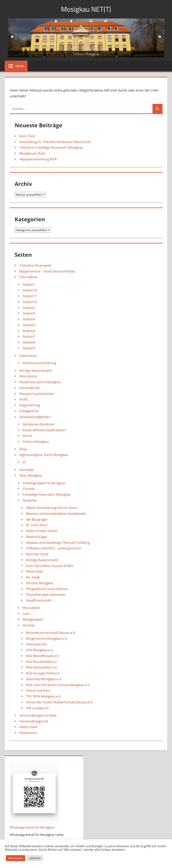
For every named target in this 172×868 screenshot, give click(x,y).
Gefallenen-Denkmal (38, 424)
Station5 (29, 325)
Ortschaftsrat (29, 388)
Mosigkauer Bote (32, 153)
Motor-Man (34, 571)
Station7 (29, 336)
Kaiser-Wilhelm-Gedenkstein (44, 430)
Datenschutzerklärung (39, 363)
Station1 (29, 284)
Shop (23, 449)
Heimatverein (36, 644)
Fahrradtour (28, 277)
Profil (23, 399)
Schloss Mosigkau (36, 441)
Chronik (29, 489)
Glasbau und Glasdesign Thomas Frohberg (58, 542)
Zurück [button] (13, 37)
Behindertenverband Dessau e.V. (51, 633)
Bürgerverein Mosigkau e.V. (47, 638)
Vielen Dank (28, 727)
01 (25, 462)
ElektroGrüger (37, 537)
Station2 (29, 308)
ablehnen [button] (35, 858)
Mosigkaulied (33, 619)
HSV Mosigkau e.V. (40, 650)
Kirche (27, 436)
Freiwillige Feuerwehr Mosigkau (47, 494)
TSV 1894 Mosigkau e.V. (44, 696)
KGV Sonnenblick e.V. (42, 667)
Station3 (29, 313)
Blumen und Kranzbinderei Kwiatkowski (56, 514)
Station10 (30, 290)
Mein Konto (28, 376)
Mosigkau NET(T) (86, 9)
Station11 (30, 296)
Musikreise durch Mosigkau (40, 382)
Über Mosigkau (31, 475)
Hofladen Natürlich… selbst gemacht (53, 548)
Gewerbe (30, 500)
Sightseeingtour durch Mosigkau (44, 455)
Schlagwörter (29, 411)
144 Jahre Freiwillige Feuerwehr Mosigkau (51, 147)
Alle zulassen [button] (16, 858)
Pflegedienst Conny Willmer (47, 589)
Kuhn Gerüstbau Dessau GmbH (50, 566)
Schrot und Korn (38, 690)
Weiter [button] (159, 37)
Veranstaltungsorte (34, 721)
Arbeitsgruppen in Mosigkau (44, 483)
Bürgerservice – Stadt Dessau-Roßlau (47, 271)
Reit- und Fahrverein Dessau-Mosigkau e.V (58, 685)
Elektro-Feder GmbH (42, 531)
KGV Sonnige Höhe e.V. (43, 673)
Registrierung (30, 405)
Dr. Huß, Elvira (37, 525)
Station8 (29, 342)
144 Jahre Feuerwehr (35, 265)
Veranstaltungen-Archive (38, 715)
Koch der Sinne (37, 554)
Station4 (29, 319)
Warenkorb (28, 733)
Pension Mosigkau (40, 583)
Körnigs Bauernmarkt (35, 370)
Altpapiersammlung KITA (38, 159)
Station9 (29, 348)
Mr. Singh (33, 577)
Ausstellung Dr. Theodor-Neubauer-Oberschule (55, 142)
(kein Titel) (27, 136)
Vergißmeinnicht (39, 600)
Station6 (29, 331)
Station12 (30, 302)
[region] (86, 38)
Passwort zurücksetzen (37, 394)
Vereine (29, 625)
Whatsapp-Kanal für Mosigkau (32, 827)
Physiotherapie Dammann (46, 594)
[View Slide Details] (86, 38)
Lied (26, 614)
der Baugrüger (37, 519)
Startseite (27, 470)
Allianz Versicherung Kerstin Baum (52, 508)
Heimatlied (31, 608)
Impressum (28, 355)
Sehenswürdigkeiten (35, 417)
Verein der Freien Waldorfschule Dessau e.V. (60, 702)
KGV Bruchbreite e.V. (42, 662)
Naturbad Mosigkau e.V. (44, 679)
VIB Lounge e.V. (38, 708)
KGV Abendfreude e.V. (43, 656)
